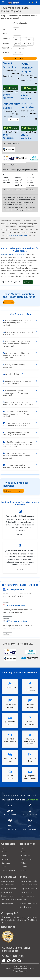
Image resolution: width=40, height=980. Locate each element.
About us (5, 859)
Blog (4, 848)
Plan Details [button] (7, 282)
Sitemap (5, 856)
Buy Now (11, 88)
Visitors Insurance (8, 881)
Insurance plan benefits (29, 881)
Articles (24, 870)
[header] (2, 2)
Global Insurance (7, 903)
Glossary (24, 867)
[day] (23, 39)
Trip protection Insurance (11, 900)
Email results (20, 23)
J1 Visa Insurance (7, 896)
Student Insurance (8, 885)
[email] (37, 2)
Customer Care (26, 859)
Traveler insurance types (29, 903)
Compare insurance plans (29, 888)
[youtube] (10, 961)
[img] (9, 160)
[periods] (30, 39)
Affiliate (24, 863)
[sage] (17, 34)
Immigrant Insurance (9, 888)
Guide (4, 867)
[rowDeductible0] (13, 120)
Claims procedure (8, 870)
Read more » (7, 602)
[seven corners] (30, 654)
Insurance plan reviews (28, 885)
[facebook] (5, 961)
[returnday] (23, 44)
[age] (16, 29)
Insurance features (27, 892)
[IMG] (10, 654)
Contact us (6, 863)
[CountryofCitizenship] (18, 53)
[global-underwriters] (30, 657)
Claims (23, 852)
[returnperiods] (30, 44)
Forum (4, 852)
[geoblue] (33, 160)
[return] (17, 44)
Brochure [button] (18, 282)
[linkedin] (15, 961)
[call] (33, 2)
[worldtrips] (9, 151)
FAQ (22, 848)
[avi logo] (13, 3)
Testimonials (26, 856)
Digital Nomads (26, 907)
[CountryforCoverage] (20, 48)
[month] (17, 39)
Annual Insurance (7, 892)
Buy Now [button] (28, 282)
